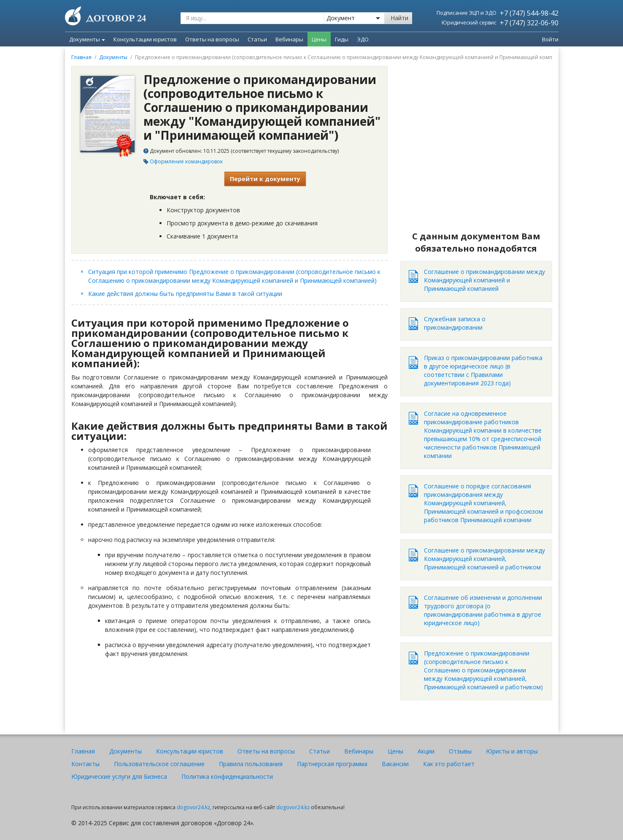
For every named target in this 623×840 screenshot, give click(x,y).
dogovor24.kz (193, 807)
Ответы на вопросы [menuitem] (212, 39)
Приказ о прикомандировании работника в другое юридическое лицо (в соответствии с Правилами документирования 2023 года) (483, 370)
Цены (395, 751)
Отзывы (460, 751)
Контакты (85, 764)
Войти (550, 39)
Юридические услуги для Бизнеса (119, 776)
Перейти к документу (265, 179)
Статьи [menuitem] (257, 39)
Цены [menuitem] (319, 39)
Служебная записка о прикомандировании (455, 323)
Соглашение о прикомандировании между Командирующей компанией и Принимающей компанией (484, 280)
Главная (81, 57)
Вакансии (395, 764)
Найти (399, 18)
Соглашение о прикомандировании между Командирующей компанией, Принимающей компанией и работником (484, 559)
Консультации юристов (190, 751)
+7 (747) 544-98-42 (529, 13)
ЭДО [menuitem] (363, 39)
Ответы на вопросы (266, 751)
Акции (426, 751)
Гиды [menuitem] (342, 39)
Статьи (320, 751)
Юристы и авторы (512, 751)
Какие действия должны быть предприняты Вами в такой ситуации (185, 294)
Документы (87, 39)
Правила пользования (251, 764)
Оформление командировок (186, 161)
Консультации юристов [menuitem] (145, 39)
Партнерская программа (332, 764)
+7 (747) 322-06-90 (529, 23)
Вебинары (359, 751)
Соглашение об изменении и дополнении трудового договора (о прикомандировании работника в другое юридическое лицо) (483, 610)
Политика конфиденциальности (227, 776)
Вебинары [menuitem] (289, 39)
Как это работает (449, 764)
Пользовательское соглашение (159, 764)
